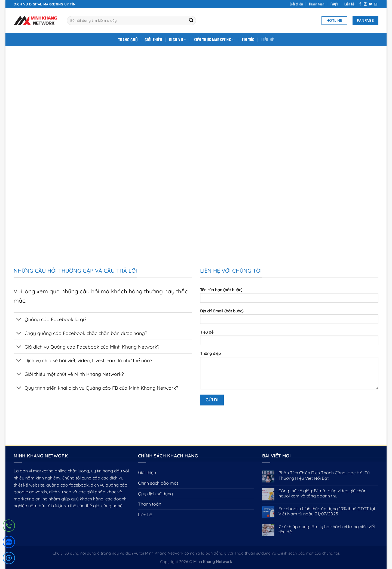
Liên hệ (349, 4)
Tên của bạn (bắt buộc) (289, 297)
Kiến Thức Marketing (214, 40)
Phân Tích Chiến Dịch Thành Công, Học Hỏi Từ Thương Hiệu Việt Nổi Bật (324, 475)
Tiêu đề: (289, 339)
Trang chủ (128, 40)
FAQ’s (334, 4)
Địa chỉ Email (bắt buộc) (289, 318)
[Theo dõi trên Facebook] (360, 4)
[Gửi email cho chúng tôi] (376, 4)
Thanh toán (316, 4)
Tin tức (248, 40)
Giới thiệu (296, 4)
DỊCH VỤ (178, 40)
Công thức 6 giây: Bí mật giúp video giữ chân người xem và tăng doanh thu (322, 493)
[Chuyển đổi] (19, 320)
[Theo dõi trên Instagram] (365, 4)
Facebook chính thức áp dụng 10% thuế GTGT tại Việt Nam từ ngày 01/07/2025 (327, 511)
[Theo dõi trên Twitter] (370, 4)
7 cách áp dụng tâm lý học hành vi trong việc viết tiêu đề (327, 529)
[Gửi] (191, 21)
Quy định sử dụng (155, 494)
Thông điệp (289, 372)
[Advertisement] (196, 87)
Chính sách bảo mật (158, 483)
